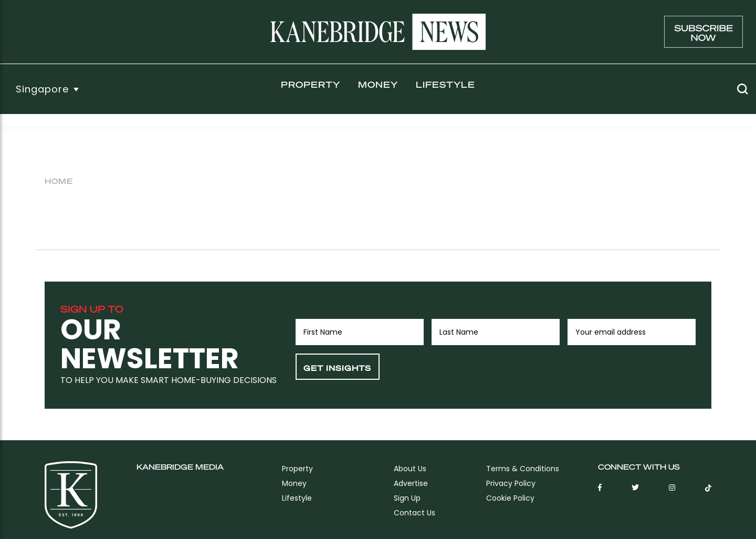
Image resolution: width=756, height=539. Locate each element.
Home (59, 181)
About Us (410, 469)
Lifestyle (445, 84)
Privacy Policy (511, 483)
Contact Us (414, 513)
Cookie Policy (510, 498)
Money (378, 84)
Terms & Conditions (523, 469)
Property (311, 84)
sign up (407, 498)
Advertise (411, 483)
